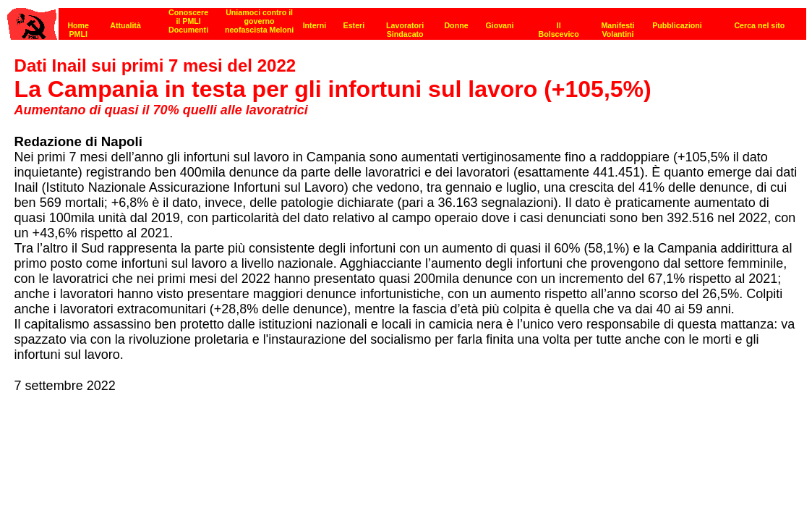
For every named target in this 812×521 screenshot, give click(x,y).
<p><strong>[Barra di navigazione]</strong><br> (407, 20)
